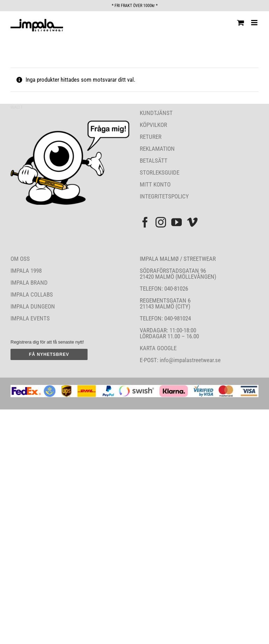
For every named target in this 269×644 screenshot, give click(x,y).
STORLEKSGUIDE (160, 172)
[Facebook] (145, 222)
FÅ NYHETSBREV (49, 354)
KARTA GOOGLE (158, 348)
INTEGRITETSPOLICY (164, 196)
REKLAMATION (157, 149)
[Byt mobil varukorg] (241, 23)
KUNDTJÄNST (156, 113)
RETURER (151, 137)
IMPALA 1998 (26, 271)
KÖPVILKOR (153, 125)
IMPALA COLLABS (32, 294)
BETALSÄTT (154, 161)
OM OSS (20, 259)
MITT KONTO (155, 184)
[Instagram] (161, 222)
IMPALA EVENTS (30, 318)
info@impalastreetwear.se (189, 360)
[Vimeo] (192, 222)
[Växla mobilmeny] (255, 23)
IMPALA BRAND (29, 283)
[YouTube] (177, 222)
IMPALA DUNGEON (33, 306)
